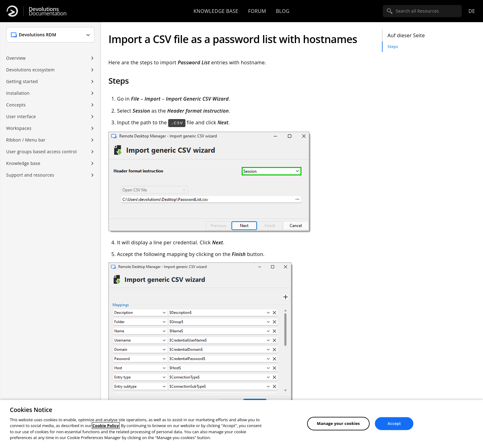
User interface (21, 116)
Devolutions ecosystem (30, 70)
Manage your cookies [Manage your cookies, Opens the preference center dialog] (339, 423)
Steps (393, 46)
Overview (16, 58)
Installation (18, 93)
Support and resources (30, 175)
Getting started (22, 81)
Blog (283, 11)
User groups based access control (41, 152)
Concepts (16, 105)
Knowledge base (216, 11)
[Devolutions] (12, 11)
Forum (257, 11)
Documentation (48, 11)
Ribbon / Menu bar (26, 140)
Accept (394, 423)
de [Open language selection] (472, 11)
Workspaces (19, 128)
